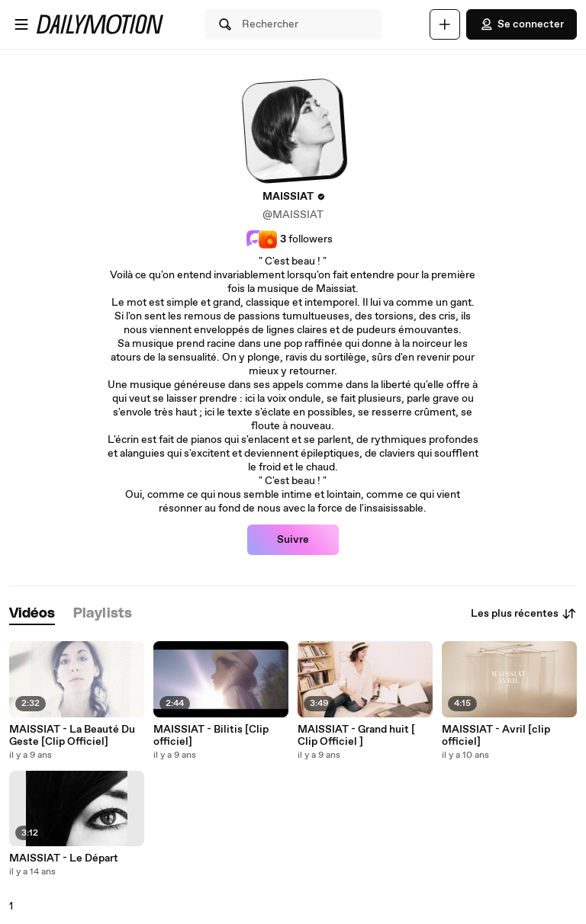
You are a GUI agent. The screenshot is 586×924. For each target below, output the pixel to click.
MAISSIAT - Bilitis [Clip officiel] (211, 736)
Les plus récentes (524, 614)
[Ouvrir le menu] (21, 24)
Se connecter (522, 24)
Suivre (293, 540)
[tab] (32, 614)
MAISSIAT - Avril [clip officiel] (496, 736)
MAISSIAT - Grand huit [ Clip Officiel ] (356, 736)
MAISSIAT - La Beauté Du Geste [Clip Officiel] (72, 736)
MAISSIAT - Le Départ (64, 858)
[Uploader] (445, 24)
